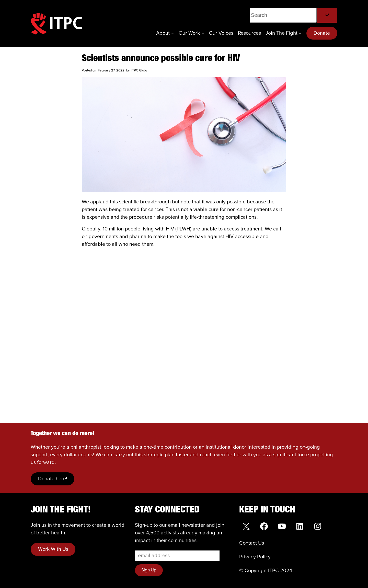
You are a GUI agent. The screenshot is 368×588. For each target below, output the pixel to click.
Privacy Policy (255, 557)
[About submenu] (172, 33)
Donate (322, 33)
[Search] (327, 15)
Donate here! (53, 479)
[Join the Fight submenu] (300, 33)
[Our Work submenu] (203, 33)
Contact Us (252, 543)
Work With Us (53, 549)
